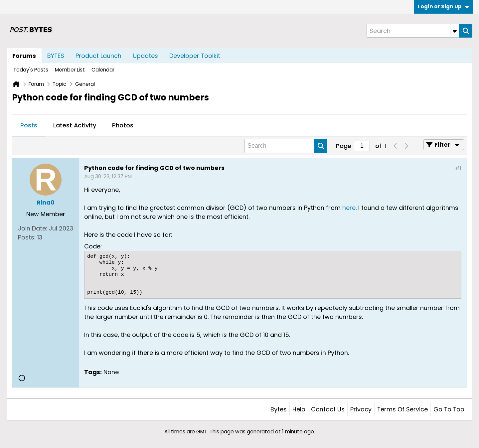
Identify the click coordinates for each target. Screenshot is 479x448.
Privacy (361, 409)
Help (299, 409)
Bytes (279, 409)
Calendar (103, 70)
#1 (458, 168)
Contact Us (328, 409)
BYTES (56, 56)
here (349, 208)
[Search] (413, 31)
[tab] (29, 126)
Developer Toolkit (195, 56)
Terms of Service (402, 409)
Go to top (449, 409)
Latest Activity (75, 125)
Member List (70, 70)
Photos (123, 125)
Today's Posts (31, 70)
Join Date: (33, 228)
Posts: (27, 237)
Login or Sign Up (443, 6)
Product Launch (98, 56)
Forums (24, 56)
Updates (145, 56)
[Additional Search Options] (455, 31)
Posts (29, 125)
